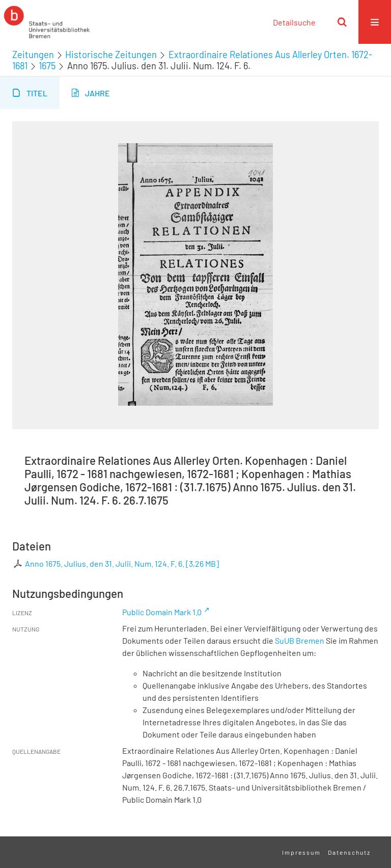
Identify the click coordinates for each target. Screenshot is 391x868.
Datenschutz (349, 852)
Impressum (301, 852)
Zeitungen (33, 55)
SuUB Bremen (300, 640)
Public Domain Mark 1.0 (162, 612)
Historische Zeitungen (111, 55)
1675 (47, 66)
